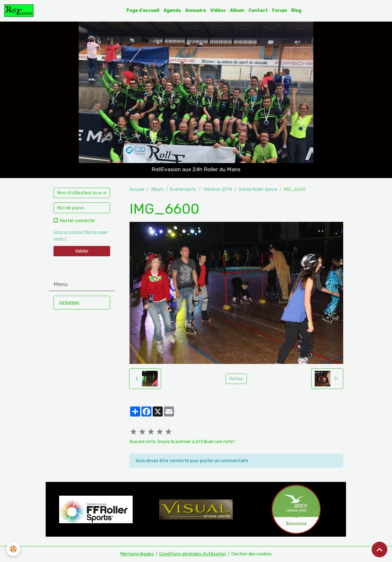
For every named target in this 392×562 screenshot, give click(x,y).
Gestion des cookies (252, 554)
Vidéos (218, 10)
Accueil (137, 189)
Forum (280, 10)
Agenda (172, 10)
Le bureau (69, 302)
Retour (236, 379)
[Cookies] (13, 549)
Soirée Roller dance (258, 189)
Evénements (183, 189)
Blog (296, 10)
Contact (258, 10)
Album (237, 10)
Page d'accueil (143, 10)
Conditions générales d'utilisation (193, 554)
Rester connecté (77, 221)
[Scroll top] (379, 549)
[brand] (20, 11)
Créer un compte (68, 232)
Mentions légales (137, 554)
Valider (82, 251)
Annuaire (196, 10)
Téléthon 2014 (217, 189)
